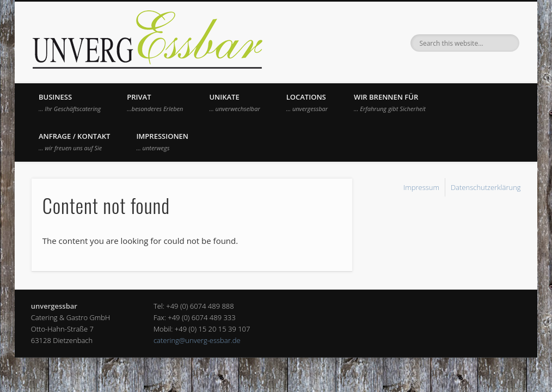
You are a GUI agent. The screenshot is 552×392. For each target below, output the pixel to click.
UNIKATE (234, 102)
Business (70, 102)
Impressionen (162, 142)
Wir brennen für (390, 102)
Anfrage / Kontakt (74, 142)
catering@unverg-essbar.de (197, 340)
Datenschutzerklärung (486, 187)
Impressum (421, 187)
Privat (155, 102)
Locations (307, 102)
